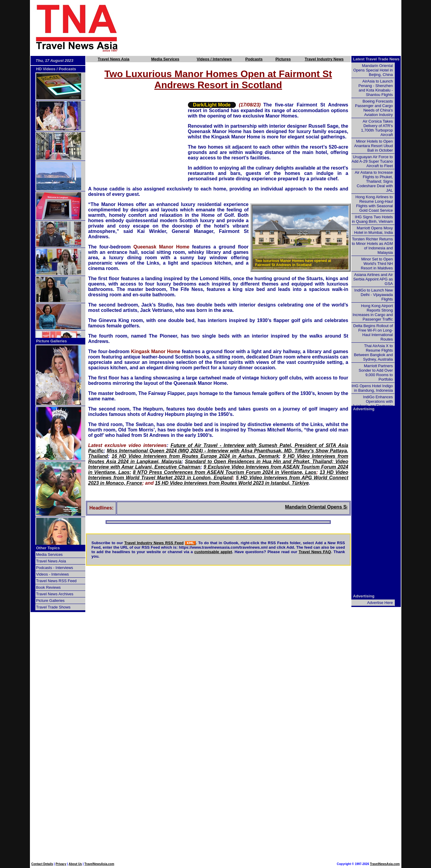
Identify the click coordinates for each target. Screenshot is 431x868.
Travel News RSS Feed (56, 581)
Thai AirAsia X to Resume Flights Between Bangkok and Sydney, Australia (373, 353)
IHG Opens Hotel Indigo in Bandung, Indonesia (372, 388)
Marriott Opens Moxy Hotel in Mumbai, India (373, 230)
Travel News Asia (114, 59)
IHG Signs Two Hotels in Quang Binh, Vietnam (372, 219)
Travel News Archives (55, 594)
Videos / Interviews (214, 59)
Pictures (283, 59)
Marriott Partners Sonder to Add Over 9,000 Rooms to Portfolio (376, 373)
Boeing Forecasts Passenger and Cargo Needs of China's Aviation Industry (374, 108)
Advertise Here (380, 603)
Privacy (61, 864)
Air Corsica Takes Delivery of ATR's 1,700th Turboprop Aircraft (377, 128)
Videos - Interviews (53, 574)
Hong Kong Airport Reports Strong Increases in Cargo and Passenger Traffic (373, 312)
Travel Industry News (324, 59)
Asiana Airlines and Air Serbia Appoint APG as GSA (373, 279)
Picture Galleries (52, 341)
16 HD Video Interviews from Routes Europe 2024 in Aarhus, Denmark (195, 456)
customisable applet (213, 552)
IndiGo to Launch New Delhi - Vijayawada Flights (374, 295)
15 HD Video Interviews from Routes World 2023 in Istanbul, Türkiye (232, 483)
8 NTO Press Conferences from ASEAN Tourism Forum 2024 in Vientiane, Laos (225, 472)
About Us (75, 864)
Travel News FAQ (315, 552)
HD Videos (46, 69)
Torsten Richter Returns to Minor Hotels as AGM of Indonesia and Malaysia (372, 246)
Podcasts (254, 59)
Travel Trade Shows (53, 607)
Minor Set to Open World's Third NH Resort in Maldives (377, 264)
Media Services (165, 59)
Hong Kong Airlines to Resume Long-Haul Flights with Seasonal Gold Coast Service (374, 204)
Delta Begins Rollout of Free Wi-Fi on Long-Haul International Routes (373, 332)
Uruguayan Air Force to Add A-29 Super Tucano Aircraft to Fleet (372, 161)
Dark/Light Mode (212, 105)
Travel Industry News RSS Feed (154, 543)
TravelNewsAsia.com (99, 864)
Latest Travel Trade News (376, 59)
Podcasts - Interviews (55, 568)
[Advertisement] (270, 28)
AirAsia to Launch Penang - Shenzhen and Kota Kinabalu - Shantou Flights (376, 88)
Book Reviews (48, 587)
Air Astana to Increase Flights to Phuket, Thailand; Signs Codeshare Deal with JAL (374, 181)
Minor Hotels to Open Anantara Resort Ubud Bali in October (373, 146)
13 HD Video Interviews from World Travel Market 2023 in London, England (218, 475)
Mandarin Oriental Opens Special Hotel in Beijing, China (373, 70)
